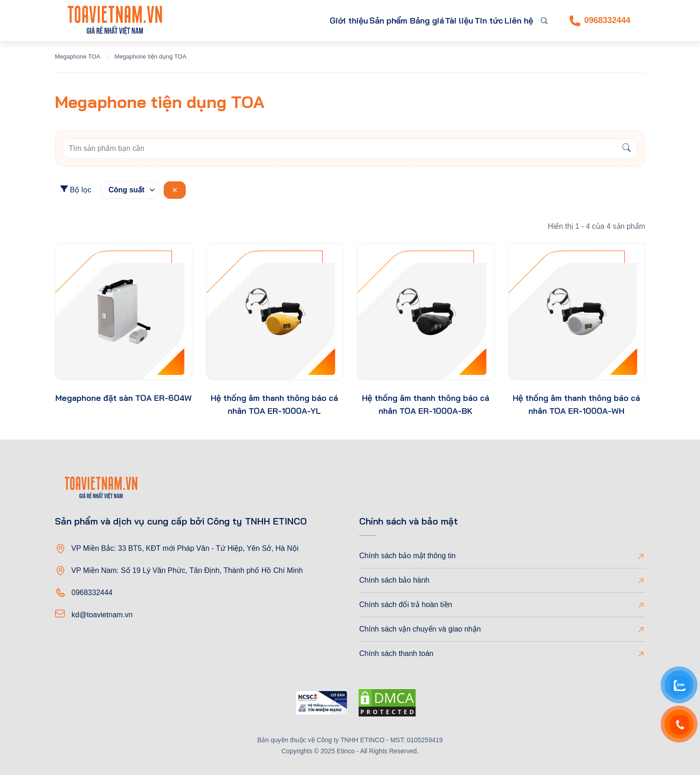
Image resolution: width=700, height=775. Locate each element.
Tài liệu (437, 21)
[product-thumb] (124, 312)
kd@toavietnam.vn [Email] (102, 615)
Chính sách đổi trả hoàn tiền (406, 605)
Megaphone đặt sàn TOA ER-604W (124, 398)
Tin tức (476, 21)
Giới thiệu (288, 21)
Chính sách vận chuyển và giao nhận (420, 629)
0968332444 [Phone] (600, 21)
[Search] (626, 149)
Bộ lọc (76, 189)
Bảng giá (396, 21)
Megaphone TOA (78, 57)
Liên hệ (514, 21)
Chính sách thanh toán (396, 653)
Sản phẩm (338, 21)
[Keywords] (340, 149)
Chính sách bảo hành (394, 580)
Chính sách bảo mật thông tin (407, 556)
